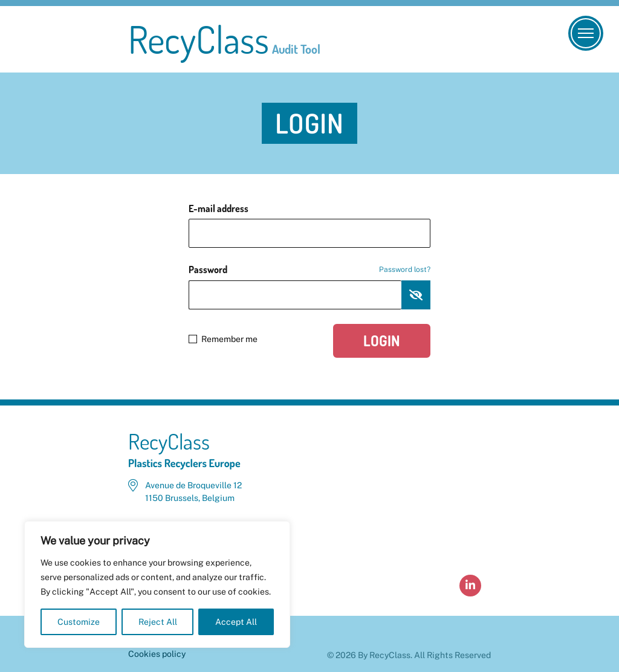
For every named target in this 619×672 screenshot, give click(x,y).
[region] (157, 584)
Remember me (223, 339)
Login (382, 341)
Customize (79, 622)
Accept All (236, 622)
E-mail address (219, 208)
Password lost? (405, 270)
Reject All (158, 622)
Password (309, 270)
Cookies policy (157, 654)
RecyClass (224, 39)
